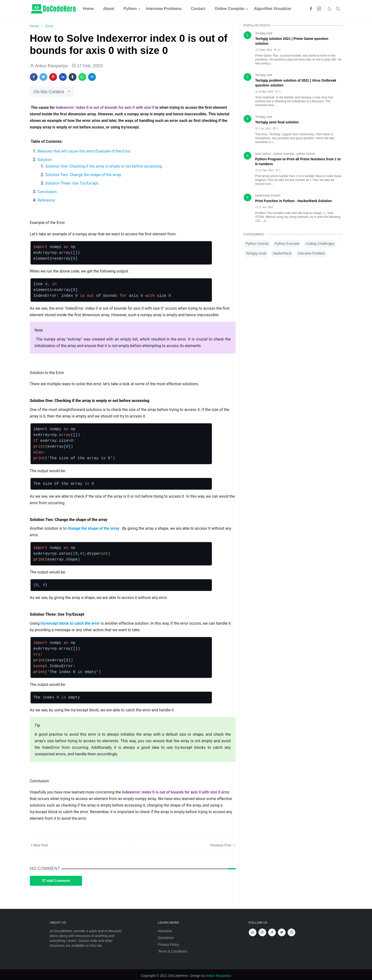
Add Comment (56, 881)
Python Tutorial (257, 244)
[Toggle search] (338, 9)
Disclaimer (166, 938)
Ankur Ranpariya (218, 976)
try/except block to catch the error (71, 623)
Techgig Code (256, 253)
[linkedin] (253, 932)
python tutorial (306, 154)
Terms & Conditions (173, 951)
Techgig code (264, 33)
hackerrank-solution (268, 196)
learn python (264, 154)
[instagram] (319, 9)
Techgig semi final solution (277, 122)
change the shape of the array (94, 528)
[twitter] (282, 932)
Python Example (287, 244)
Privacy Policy (169, 945)
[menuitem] (88, 9)
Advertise (165, 931)
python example (284, 154)
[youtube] (262, 932)
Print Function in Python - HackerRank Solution (294, 201)
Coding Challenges (320, 244)
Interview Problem (311, 253)
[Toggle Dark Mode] (330, 9)
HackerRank (282, 253)
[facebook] (311, 9)
